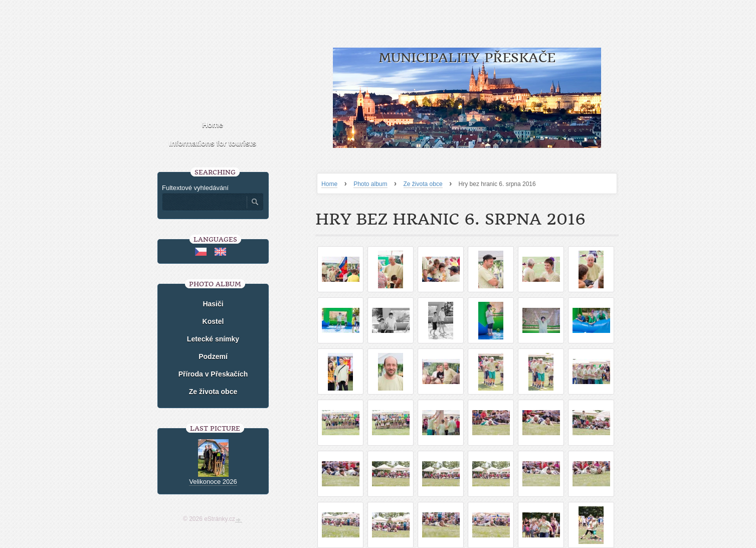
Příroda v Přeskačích (213, 374)
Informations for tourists (213, 143)
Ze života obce (423, 184)
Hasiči (213, 304)
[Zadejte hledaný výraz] (204, 202)
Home (329, 184)
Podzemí (213, 356)
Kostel (213, 321)
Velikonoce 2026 (213, 482)
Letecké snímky (213, 339)
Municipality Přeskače (467, 58)
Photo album (370, 184)
